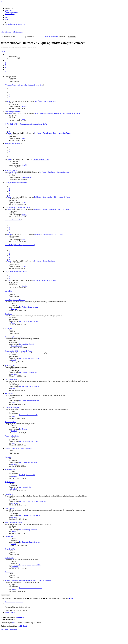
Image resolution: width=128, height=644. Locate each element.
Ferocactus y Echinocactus (71, 113)
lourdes (14, 431)
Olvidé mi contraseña (51, 37)
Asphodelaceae (10, 482)
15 (10, 96)
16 (10, 98)
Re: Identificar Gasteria (27, 344)
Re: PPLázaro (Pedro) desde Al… (30, 387)
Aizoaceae (8, 457)
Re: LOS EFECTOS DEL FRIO (29, 515)
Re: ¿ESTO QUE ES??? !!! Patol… (31, 358)
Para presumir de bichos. (13, 144)
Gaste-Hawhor (12, 172)
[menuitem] (9, 8)
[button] (5, 55)
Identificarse (6, 32)
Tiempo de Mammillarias (13, 220)
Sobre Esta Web (10, 549)
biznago (10, 113)
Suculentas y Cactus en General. (58, 172)
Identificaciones (10, 365)
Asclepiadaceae (10, 469)
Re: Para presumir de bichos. (28, 321)
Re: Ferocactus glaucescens (28, 530)
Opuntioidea (9, 537)
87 (10, 256)
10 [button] (6, 71)
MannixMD (20, 617)
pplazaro (10, 101)
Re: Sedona (23, 429)
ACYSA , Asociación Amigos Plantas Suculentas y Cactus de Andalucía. (28, 581)
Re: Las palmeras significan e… (30, 441)
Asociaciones (9, 572)
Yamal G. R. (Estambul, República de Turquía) (20, 245)
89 (10, 259)
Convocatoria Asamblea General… (30, 588)
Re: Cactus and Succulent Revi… (30, 401)
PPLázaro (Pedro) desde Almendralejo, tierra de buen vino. (24, 85)
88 (10, 257)
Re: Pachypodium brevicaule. (29, 307)
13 (10, 92)
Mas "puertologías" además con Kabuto (17, 208)
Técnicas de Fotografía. (12, 408)
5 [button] (5, 67)
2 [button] (5, 62)
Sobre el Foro (9, 558)
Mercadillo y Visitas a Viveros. (15, 300)
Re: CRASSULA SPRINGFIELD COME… (33, 501)
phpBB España (23, 626)
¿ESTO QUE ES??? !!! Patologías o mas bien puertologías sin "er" (26, 124)
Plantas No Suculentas (49, 280)
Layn (71, 599)
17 (10, 99)
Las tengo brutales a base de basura (16, 183)
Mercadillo (36, 160)
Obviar (3, 51)
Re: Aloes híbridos (25, 487)
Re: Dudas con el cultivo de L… (30, 462)
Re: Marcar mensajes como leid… (30, 565)
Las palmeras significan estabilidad (16, 272)
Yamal (9, 133)
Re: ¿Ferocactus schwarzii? (28, 372)
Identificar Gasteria (11, 170)
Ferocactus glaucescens (12, 112)
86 (10, 254)
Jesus (23, 119)
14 (10, 94)
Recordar (63, 37)
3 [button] (5, 64)
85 (10, 252)
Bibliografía (9, 394)
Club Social (45, 160)
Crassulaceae (9, 494)
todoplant (14, 309)
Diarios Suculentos (50, 101)
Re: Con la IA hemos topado (28, 415)
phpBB (14, 623)
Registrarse (18, 32)
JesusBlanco (15, 567)
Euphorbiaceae (10, 508)
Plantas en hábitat (10, 422)
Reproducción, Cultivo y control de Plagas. (57, 133)
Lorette (10, 234)
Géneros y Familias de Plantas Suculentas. (48, 113)
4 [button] (5, 66)
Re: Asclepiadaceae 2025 (27, 475)
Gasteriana (15, 503)
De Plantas (39, 101)
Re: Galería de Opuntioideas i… (30, 542)
